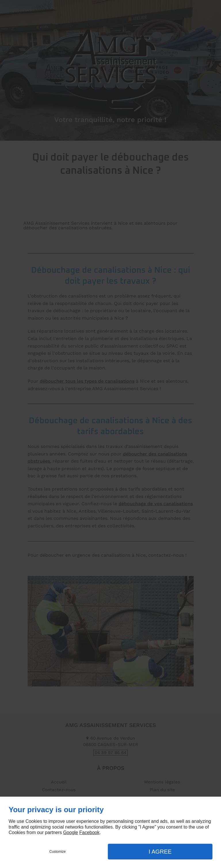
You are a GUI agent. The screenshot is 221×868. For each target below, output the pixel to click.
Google (71, 832)
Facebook (89, 832)
